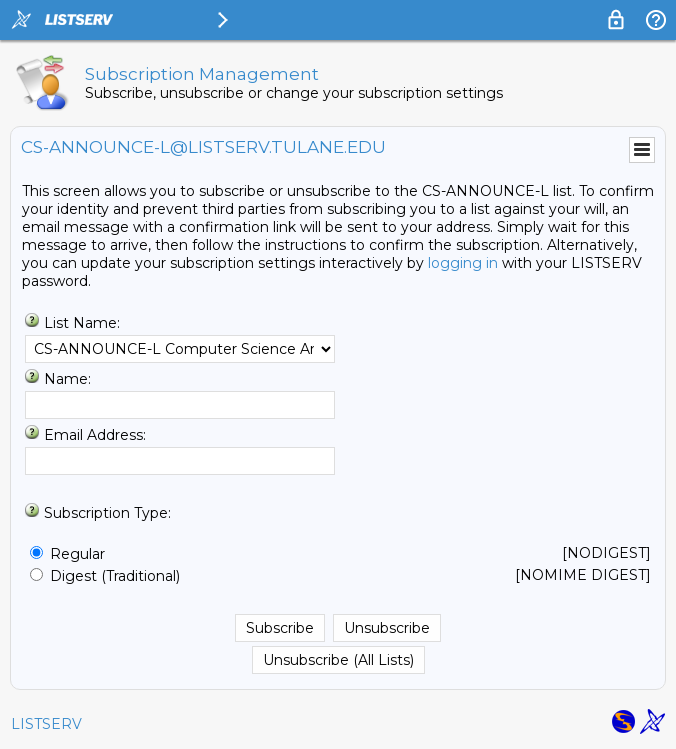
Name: (67, 379)
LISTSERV (46, 724)
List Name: (82, 323)
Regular (77, 554)
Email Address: (95, 435)
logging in (463, 263)
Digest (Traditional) (115, 576)
